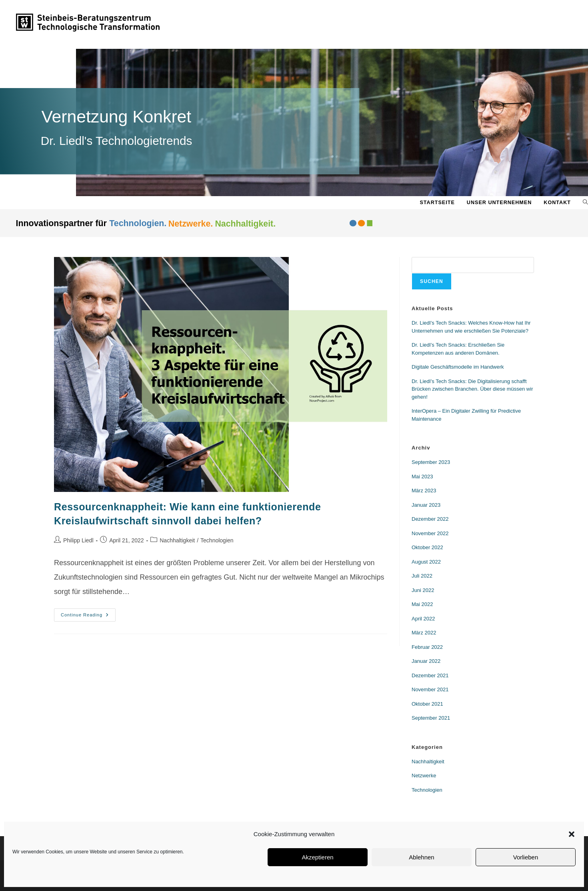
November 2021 (430, 689)
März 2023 (424, 491)
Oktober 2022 (427, 547)
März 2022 (424, 633)
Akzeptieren (317, 857)
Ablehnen (421, 857)
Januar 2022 (426, 661)
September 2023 (431, 462)
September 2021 (431, 718)
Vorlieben (526, 857)
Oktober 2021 (427, 704)
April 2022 (423, 619)
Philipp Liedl (78, 540)
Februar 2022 (427, 647)
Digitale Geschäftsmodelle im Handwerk (458, 367)
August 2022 (426, 562)
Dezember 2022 (430, 519)
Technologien (217, 540)
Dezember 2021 (430, 675)
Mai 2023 (422, 477)
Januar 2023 (426, 505)
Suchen (432, 281)
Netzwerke (424, 776)
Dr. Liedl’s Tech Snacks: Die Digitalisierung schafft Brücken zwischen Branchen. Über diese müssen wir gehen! (472, 389)
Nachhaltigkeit (177, 540)
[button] (572, 834)
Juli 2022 (422, 576)
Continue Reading (88, 613)
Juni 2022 (423, 590)
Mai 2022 (422, 604)
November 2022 (430, 533)
